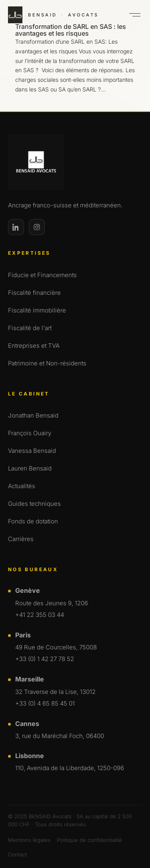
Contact (17, 854)
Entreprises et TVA (34, 346)
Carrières (21, 539)
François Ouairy (30, 433)
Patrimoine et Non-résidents (47, 363)
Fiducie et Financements (42, 275)
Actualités (22, 486)
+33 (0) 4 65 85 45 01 (45, 703)
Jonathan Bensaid (33, 415)
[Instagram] (37, 227)
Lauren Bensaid (30, 468)
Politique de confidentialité (89, 840)
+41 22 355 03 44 (40, 615)
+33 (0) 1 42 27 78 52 (45, 659)
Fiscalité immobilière (37, 310)
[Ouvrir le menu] (135, 15)
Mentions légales (29, 840)
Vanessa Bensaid (32, 451)
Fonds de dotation (33, 521)
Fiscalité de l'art (30, 328)
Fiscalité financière (34, 293)
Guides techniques (34, 504)
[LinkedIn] (16, 227)
